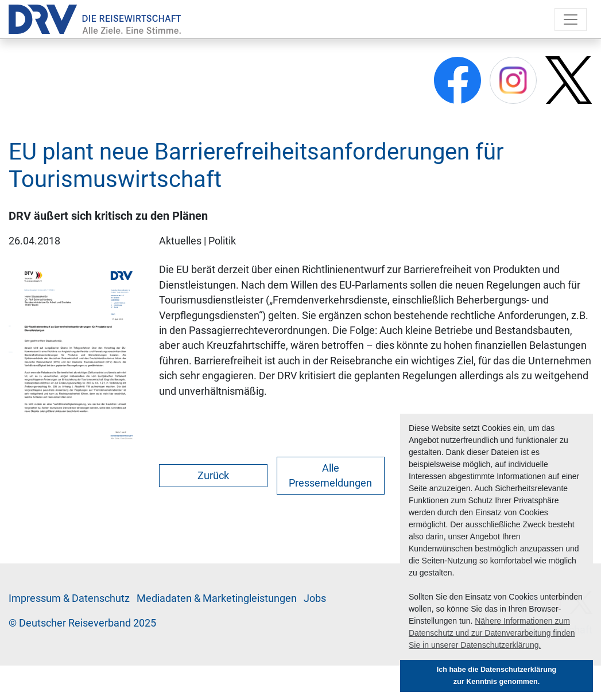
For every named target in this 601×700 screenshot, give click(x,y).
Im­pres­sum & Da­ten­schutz (69, 598)
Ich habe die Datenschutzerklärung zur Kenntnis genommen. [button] (497, 676)
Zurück (213, 476)
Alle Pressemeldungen (330, 476)
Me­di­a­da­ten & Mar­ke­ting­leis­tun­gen (217, 598)
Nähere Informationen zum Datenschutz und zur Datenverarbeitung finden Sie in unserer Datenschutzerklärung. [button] (492, 633)
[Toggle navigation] (571, 20)
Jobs (315, 598)
